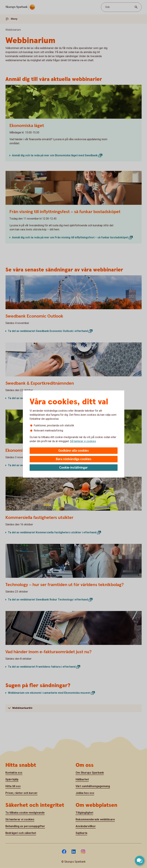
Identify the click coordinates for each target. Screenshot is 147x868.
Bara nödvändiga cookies (74, 459)
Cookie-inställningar (73, 468)
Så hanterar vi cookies (83, 441)
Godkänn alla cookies (74, 451)
